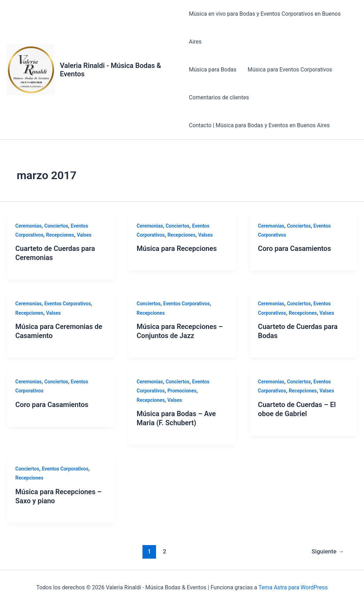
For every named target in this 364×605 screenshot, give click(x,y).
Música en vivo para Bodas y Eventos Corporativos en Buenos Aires (265, 28)
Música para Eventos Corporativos (290, 70)
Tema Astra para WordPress (293, 587)
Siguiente (328, 551)
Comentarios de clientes (219, 97)
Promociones (182, 391)
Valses (84, 235)
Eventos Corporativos (68, 304)
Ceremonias (28, 226)
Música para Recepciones (177, 248)
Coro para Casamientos (295, 248)
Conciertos (56, 226)
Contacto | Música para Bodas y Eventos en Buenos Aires (259, 125)
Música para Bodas (213, 70)
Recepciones (60, 235)
